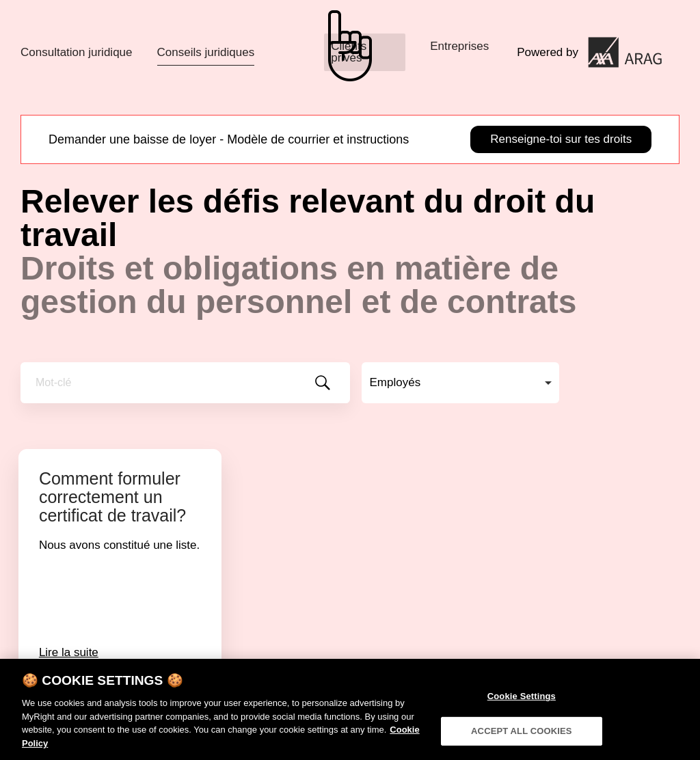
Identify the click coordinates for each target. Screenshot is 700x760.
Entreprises (459, 46)
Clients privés (349, 52)
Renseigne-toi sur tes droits (561, 139)
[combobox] (460, 383)
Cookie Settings (522, 702)
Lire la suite (69, 652)
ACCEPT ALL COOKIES (522, 736)
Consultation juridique (77, 52)
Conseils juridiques (206, 52)
